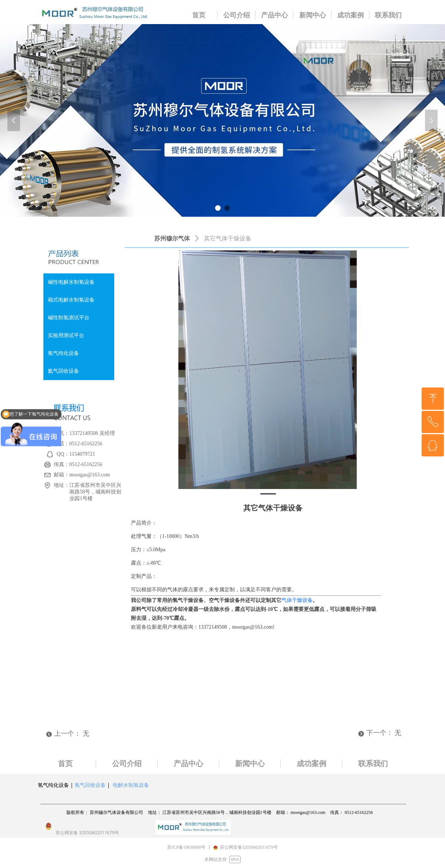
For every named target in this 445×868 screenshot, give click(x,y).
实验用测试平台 (66, 335)
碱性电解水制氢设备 (71, 282)
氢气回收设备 (90, 785)
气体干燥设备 (297, 600)
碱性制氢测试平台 (69, 318)
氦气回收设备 (63, 371)
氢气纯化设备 (63, 353)
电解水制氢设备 (131, 785)
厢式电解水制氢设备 (71, 300)
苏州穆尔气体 (172, 238)
